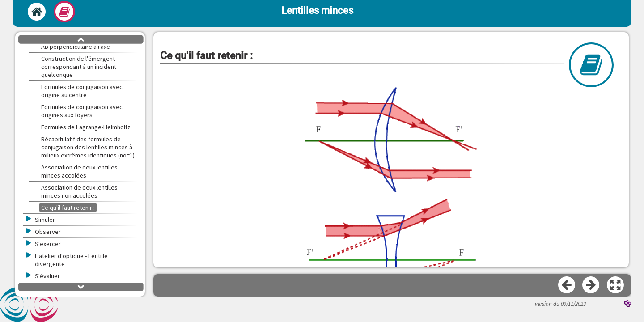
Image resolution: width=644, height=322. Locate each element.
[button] (616, 285)
